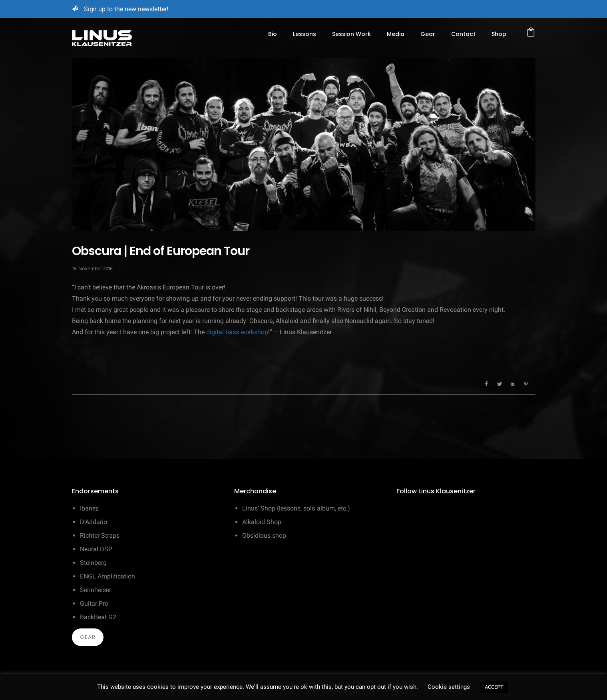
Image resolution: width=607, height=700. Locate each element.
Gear (428, 34)
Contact (463, 34)
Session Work (351, 34)
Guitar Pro (94, 603)
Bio (273, 34)
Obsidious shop (264, 535)
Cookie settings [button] (449, 687)
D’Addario (94, 522)
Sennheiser (96, 590)
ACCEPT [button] (494, 687)
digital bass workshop (237, 332)
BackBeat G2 (98, 617)
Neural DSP (96, 549)
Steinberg (93, 563)
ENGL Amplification (107, 576)
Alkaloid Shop (262, 522)
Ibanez (89, 508)
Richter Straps (100, 535)
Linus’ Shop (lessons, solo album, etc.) (296, 508)
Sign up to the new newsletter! (126, 9)
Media (396, 34)
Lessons (304, 34)
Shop (499, 34)
